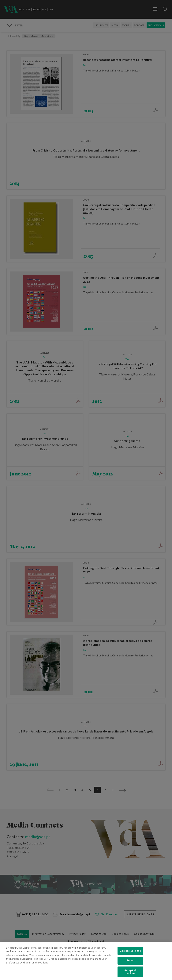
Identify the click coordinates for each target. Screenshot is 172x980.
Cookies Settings (130, 954)
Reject (131, 964)
